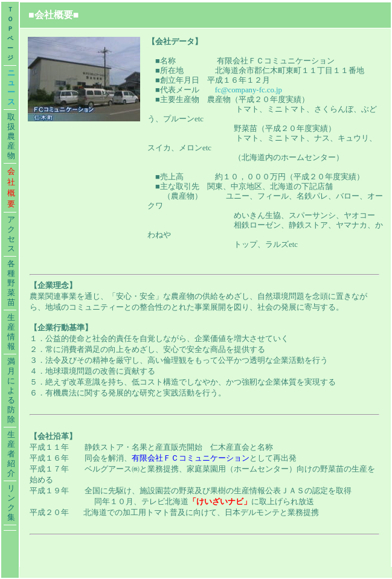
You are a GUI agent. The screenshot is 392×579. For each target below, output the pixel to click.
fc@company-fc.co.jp (249, 90)
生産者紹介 (11, 454)
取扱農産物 (11, 136)
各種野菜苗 (11, 283)
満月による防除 (11, 391)
